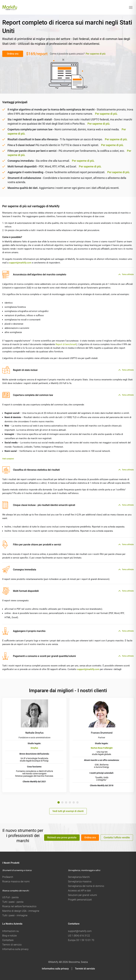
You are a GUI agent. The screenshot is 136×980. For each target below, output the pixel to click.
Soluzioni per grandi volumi (83, 895)
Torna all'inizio (128, 274)
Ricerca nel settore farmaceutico (19, 906)
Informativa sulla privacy (15, 949)
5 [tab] (74, 802)
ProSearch (8, 877)
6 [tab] (77, 802)
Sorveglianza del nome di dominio (86, 886)
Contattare (8, 940)
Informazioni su (11, 931)
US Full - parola (10, 897)
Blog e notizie (9, 936)
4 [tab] (70, 802)
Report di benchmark (66, 344)
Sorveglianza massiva (80, 882)
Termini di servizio (12, 945)
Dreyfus (34, 748)
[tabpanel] (34, 745)
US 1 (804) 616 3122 (79, 936)
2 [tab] (62, 802)
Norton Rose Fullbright (102, 748)
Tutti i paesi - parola (13, 902)
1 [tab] (59, 802)
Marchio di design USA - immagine (21, 911)
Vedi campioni (8, 459)
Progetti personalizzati (80, 900)
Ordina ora (13, 54)
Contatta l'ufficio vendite (117, 838)
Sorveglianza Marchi (79, 877)
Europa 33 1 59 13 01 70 (81, 940)
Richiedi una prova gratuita (62, 838)
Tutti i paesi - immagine (15, 915)
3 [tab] (66, 802)
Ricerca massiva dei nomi (16, 882)
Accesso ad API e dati (79, 891)
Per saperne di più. (106, 114)
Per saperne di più (96, 54)
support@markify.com (20, 263)
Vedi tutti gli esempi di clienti (68, 811)
